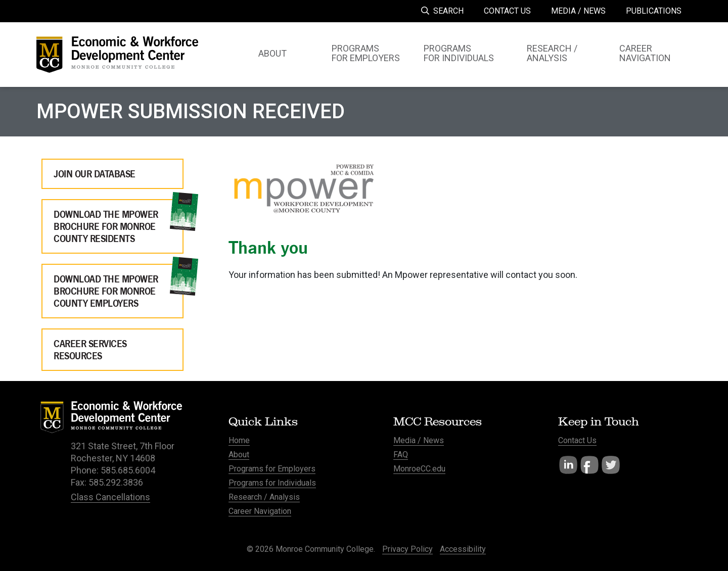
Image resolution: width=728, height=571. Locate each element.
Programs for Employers (272, 469)
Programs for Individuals (272, 483)
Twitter (611, 465)
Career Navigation (260, 511)
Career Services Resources (90, 350)
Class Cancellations (110, 497)
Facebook (589, 465)
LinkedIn (568, 465)
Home (239, 440)
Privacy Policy (407, 549)
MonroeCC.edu (419, 469)
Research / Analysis (264, 497)
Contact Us (577, 440)
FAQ (401, 455)
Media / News (419, 440)
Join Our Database (95, 174)
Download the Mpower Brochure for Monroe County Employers (106, 291)
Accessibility (463, 549)
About (239, 455)
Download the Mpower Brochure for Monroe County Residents (106, 226)
